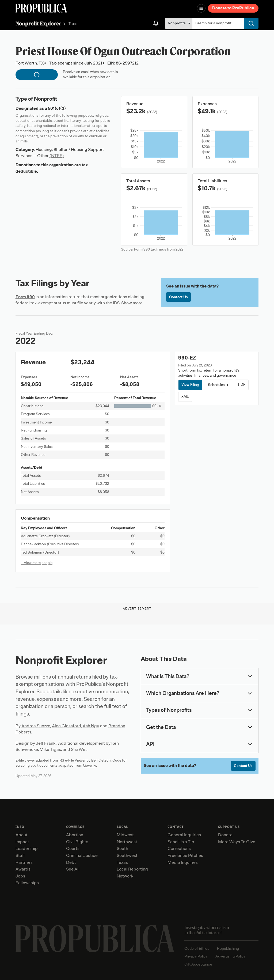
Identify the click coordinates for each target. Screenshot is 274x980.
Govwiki (90, 765)
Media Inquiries (183, 862)
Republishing (228, 949)
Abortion (75, 835)
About (22, 835)
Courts (73, 849)
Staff (20, 856)
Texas (73, 24)
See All (73, 869)
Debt (71, 862)
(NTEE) (57, 156)
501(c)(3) (57, 108)
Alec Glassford (66, 726)
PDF (242, 385)
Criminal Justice (82, 856)
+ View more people (37, 563)
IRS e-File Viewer (72, 760)
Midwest (125, 835)
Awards (23, 869)
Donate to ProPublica (233, 8)
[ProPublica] (41, 8)
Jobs (20, 876)
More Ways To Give (237, 842)
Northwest (127, 842)
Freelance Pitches (185, 856)
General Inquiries (184, 835)
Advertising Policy (231, 956)
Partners (24, 862)
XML (185, 397)
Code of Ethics (197, 949)
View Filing (190, 385)
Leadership (27, 849)
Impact (22, 842)
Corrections (179, 849)
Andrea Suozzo (36, 726)
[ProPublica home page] (95, 939)
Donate (225, 835)
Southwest (127, 856)
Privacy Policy (196, 956)
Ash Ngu (91, 726)
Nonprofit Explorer (38, 23)
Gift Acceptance (198, 964)
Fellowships (27, 883)
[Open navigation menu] (201, 8)
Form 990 (25, 297)
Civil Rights (77, 842)
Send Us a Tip (181, 842)
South (122, 849)
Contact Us (178, 297)
